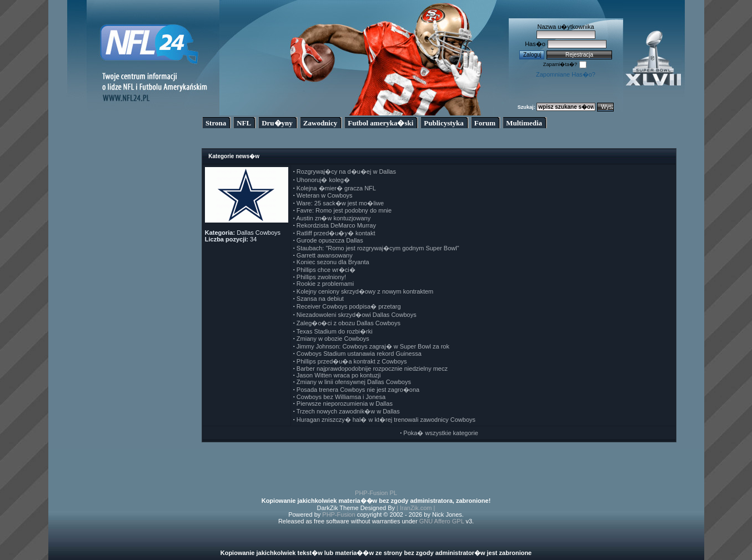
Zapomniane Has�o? (566, 74)
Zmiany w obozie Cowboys (333, 339)
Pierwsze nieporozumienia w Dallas (345, 403)
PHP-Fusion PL (376, 493)
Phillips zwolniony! (321, 277)
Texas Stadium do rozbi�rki (335, 331)
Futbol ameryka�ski (380, 123)
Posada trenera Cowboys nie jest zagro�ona (358, 390)
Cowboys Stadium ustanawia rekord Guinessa (359, 354)
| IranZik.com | (416, 508)
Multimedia (524, 123)
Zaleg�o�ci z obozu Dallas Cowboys (349, 323)
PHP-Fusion (339, 514)
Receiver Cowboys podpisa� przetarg (349, 306)
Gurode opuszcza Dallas (330, 240)
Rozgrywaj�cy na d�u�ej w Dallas (346, 171)
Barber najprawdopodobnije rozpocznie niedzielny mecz (372, 369)
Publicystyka (444, 123)
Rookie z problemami (325, 284)
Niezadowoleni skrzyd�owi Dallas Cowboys (357, 315)
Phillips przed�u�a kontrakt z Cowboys (352, 361)
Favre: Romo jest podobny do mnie (344, 210)
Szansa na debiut (320, 299)
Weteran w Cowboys (325, 195)
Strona (216, 123)
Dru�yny (277, 123)
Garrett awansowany (325, 255)
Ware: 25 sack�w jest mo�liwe (340, 203)
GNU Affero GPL (442, 521)
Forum (485, 123)
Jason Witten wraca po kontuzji (339, 375)
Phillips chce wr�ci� (326, 270)
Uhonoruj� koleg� (323, 180)
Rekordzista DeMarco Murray (336, 225)
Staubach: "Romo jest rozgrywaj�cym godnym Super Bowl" (378, 248)
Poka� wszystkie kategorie (441, 433)
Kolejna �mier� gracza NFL (336, 188)
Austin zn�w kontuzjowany (333, 218)
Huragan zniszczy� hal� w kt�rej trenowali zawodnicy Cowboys (386, 420)
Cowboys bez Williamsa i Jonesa (341, 397)
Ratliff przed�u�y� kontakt (336, 233)
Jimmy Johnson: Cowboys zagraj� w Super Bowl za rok (373, 346)
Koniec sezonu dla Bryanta (333, 262)
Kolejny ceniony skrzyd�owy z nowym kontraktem (365, 291)
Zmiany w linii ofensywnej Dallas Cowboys (354, 382)
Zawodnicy (320, 123)
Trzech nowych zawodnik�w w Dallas (348, 411)
